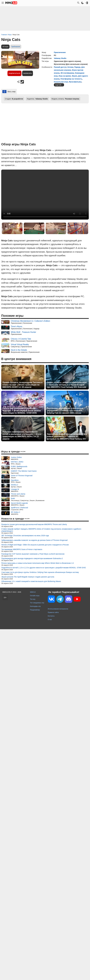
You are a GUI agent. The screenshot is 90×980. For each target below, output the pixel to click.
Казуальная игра (61, 82)
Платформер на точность (71, 79)
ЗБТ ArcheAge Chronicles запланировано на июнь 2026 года (25, 536)
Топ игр (33, 599)
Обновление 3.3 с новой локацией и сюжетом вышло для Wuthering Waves (31, 581)
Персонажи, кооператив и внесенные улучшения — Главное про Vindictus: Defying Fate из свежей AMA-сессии (65, 411)
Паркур (77, 67)
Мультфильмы (75, 82)
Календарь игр (35, 606)
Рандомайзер (35, 610)
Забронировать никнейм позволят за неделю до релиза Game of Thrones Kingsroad (34, 540)
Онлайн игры (35, 596)
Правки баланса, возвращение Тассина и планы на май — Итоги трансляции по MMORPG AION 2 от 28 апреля (22, 385)
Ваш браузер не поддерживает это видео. (45, 195)
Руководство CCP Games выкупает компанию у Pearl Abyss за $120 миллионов (33, 554)
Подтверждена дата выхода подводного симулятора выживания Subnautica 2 (32, 558)
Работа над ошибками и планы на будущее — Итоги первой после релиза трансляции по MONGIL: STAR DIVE (22, 411)
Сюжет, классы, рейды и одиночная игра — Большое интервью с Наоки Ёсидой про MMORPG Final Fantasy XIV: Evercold (67, 385)
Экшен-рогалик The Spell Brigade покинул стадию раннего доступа (28, 577)
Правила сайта (53, 612)
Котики (70, 67)
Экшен (75, 76)
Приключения (60, 52)
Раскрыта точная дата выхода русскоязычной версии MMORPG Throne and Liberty (34, 524)
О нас (50, 619)
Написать (27, 73)
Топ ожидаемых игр (37, 603)
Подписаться (14, 73)
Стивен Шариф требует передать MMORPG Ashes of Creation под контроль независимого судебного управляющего (41, 530)
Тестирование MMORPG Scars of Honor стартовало (22, 549)
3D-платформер (67, 73)
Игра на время (65, 76)
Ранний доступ (60, 67)
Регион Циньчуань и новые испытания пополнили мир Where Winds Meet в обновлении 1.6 (37, 563)
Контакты (51, 616)
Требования (16, 47)
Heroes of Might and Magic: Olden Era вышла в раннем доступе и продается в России (35, 545)
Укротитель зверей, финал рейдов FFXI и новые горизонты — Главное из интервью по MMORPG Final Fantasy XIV (67, 436)
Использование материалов (58, 609)
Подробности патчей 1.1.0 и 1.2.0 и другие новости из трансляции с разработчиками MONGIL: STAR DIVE (44, 568)
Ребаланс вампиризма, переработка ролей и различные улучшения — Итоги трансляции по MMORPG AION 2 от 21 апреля (22, 435)
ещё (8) (58, 85)
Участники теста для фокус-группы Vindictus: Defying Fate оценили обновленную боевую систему (40, 572)
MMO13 (33, 592)
